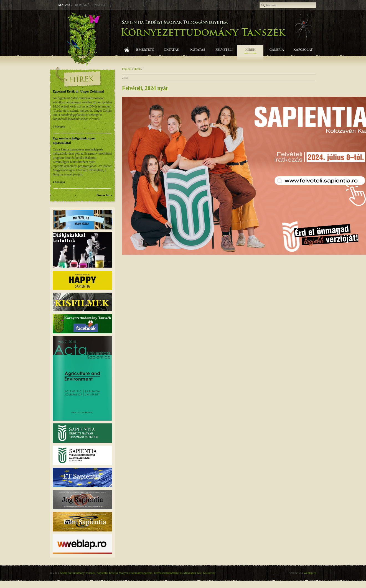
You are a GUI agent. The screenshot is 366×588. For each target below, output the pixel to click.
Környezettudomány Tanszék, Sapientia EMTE (183, 39)
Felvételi (224, 50)
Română (82, 5)
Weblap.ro (310, 573)
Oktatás (171, 50)
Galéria (277, 50)
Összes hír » (104, 195)
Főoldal (127, 53)
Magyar (65, 5)
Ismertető (145, 50)
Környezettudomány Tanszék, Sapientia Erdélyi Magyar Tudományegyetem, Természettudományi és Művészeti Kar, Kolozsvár (137, 573)
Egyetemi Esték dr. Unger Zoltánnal (78, 91)
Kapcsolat (303, 50)
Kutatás (198, 50)
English (99, 5)
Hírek (251, 50)
